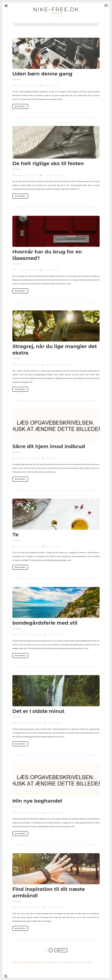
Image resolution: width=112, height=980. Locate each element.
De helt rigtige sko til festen (48, 164)
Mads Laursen (52, 85)
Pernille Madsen (57, 914)
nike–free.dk (56, 9)
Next (63, 957)
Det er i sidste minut (38, 716)
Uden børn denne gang (42, 74)
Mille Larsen (56, 639)
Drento (53, 970)
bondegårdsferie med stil (45, 627)
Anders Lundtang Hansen (60, 367)
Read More (20, 107)
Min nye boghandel (37, 806)
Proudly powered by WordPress (27, 970)
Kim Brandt (53, 461)
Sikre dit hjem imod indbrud (49, 449)
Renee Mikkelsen (54, 176)
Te (15, 538)
